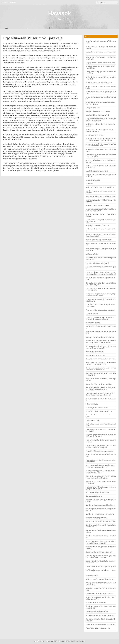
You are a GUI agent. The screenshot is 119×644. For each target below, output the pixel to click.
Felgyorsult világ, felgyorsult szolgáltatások (100, 310)
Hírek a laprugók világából (95, 352)
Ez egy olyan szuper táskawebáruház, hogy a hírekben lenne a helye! (101, 295)
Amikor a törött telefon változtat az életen (100, 187)
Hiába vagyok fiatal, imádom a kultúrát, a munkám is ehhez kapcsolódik (101, 347)
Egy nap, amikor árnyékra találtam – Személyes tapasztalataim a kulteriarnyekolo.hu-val (101, 273)
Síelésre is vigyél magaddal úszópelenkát (100, 579)
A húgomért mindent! (93, 108)
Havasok (59, 13)
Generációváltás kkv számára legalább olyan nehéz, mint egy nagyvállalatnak (101, 318)
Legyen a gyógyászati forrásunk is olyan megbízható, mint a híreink (101, 436)
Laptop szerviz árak (92, 420)
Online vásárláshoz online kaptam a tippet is (101, 566)
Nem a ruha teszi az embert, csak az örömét (101, 521)
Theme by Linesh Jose (78, 641)
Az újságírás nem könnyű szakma (97, 225)
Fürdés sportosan (92, 314)
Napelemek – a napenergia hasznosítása (100, 514)
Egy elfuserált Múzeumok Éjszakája (33, 38)
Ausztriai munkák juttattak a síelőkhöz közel (101, 196)
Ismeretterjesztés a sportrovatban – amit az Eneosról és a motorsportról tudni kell (100, 394)
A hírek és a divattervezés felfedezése (99, 83)
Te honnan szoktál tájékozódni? (96, 603)
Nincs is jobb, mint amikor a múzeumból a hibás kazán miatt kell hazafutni (101, 542)
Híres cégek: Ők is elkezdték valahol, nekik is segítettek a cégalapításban (101, 363)
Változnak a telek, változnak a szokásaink (100, 624)
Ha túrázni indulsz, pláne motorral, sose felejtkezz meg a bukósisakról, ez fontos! (101, 342)
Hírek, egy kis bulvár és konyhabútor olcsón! (101, 359)
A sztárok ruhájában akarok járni (97, 171)
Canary (67, 641)
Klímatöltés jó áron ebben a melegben (99, 411)
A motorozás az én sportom (95, 135)
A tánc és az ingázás (93, 180)
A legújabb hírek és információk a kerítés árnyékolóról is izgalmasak (101, 120)
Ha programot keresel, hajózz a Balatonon (100, 337)
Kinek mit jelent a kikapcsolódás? (97, 408)
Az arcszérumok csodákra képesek (98, 205)
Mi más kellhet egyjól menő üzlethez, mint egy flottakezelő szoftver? (101, 472)
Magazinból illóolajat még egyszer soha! (99, 451)
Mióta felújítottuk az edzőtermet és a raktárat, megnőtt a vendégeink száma (101, 477)
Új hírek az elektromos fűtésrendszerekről (100, 615)
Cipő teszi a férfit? (92, 254)
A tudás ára (90, 184)
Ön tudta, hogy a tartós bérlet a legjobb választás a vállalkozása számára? (101, 557)
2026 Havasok (40, 641)
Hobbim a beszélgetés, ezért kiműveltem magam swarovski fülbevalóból (101, 369)
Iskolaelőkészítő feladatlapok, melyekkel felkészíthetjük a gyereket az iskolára (101, 389)
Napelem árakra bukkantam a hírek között (100, 505)
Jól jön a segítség (92, 404)
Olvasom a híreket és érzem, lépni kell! (99, 552)
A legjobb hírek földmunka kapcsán (98, 111)
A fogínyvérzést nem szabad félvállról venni (100, 63)
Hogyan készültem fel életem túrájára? (99, 384)
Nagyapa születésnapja (94, 496)
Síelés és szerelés (92, 576)
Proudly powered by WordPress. (55, 641)
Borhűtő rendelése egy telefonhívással (99, 240)
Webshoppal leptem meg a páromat (98, 628)
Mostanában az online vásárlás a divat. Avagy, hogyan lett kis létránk (101, 488)
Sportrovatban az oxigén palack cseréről (99, 594)
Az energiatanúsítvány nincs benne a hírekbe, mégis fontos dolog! (101, 210)
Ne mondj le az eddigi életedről (96, 518)
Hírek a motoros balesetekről (96, 355)
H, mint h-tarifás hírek (93, 323)
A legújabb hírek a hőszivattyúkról (97, 115)
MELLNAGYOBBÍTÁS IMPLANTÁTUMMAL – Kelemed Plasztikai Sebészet (101, 466)
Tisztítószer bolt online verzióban (97, 612)
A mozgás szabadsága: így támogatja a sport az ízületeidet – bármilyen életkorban (101, 139)
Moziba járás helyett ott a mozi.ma (97, 492)
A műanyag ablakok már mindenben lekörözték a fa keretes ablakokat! (101, 145)
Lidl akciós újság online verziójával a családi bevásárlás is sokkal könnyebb (101, 446)
